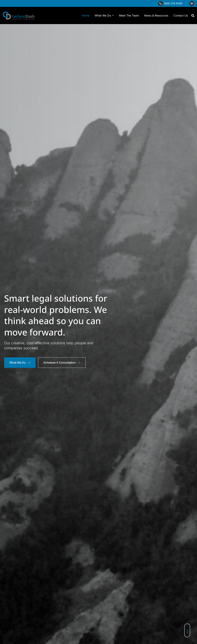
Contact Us (181, 15)
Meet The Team (129, 15)
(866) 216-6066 (173, 3)
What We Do (104, 15)
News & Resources (156, 15)
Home (86, 15)
